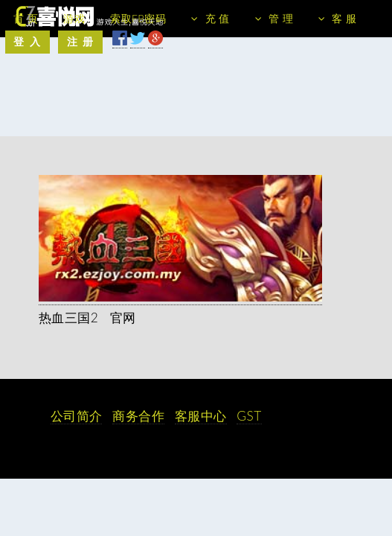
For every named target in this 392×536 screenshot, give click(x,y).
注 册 (81, 41)
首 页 (26, 18)
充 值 (218, 18)
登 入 (27, 41)
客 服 (344, 18)
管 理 (281, 18)
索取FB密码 (138, 18)
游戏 (74, 18)
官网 (123, 318)
